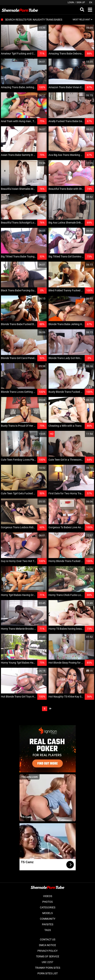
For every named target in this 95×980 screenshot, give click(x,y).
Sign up (81, 2)
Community (48, 919)
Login (71, 2)
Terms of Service (48, 956)
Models (47, 913)
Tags (48, 930)
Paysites (48, 924)
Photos (47, 902)
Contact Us (48, 939)
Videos (48, 896)
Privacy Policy (47, 951)
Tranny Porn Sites (48, 968)
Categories (48, 907)
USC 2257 (47, 962)
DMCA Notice (47, 945)
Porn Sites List (48, 973)
